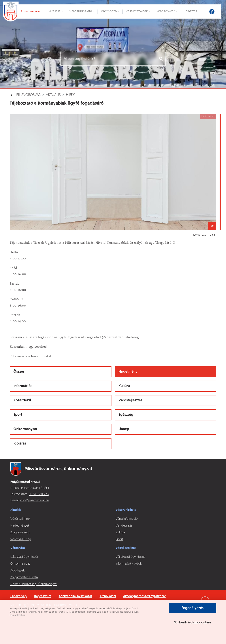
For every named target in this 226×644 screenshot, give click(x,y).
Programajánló (20, 533)
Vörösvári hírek (20, 519)
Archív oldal (108, 596)
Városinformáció (127, 519)
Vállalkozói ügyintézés (130, 557)
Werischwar (166, 11)
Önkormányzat (25, 429)
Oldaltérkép (19, 596)
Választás (190, 11)
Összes (19, 372)
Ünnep (124, 429)
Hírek (70, 95)
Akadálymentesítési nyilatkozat (144, 596)
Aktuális (55, 11)
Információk (23, 386)
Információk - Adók (129, 564)
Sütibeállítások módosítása (192, 623)
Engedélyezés (192, 608)
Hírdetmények (20, 526)
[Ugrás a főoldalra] (23, 11)
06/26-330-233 (39, 494)
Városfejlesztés (130, 401)
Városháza (109, 11)
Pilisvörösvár (28, 95)
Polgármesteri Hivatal (24, 578)
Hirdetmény (128, 372)
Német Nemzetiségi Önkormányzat (34, 584)
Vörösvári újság (21, 540)
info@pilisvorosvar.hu (35, 501)
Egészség (126, 415)
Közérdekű (22, 401)
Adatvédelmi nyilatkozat (75, 596)
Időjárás (20, 444)
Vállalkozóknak (137, 11)
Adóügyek (17, 571)
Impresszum (43, 596)
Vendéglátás (124, 526)
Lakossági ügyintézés (24, 557)
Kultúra (124, 386)
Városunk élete (81, 11)
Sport (18, 415)
